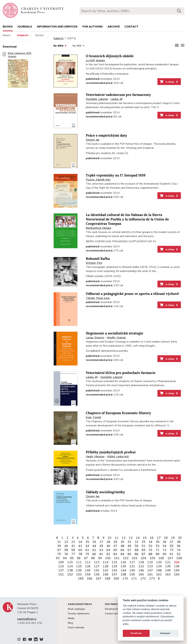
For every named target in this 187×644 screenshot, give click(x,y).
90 (165, 554)
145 (132, 570)
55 (172, 546)
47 (115, 546)
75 (59, 554)
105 (152, 558)
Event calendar (76, 627)
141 (97, 570)
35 (158, 542)
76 (66, 554)
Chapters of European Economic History (118, 413)
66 (122, 550)
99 (100, 558)
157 (114, 574)
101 (117, 558)
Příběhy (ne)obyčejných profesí (111, 452)
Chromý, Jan (93, 140)
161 (150, 574)
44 (94, 546)
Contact (131, 27)
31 (129, 542)
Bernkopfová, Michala (98, 228)
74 (179, 550)
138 (70, 570)
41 (73, 546)
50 (137, 546)
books (8, 27)
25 (87, 542)
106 (161, 558)
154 (88, 574)
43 (87, 546)
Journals (25, 27)
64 (108, 550)
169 (116, 579)
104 (143, 558)
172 (143, 579)
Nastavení (165, 633)
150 (177, 570)
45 (101, 546)
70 (150, 550)
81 (101, 554)
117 (132, 562)
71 (158, 550)
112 (88, 562)
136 (177, 566)
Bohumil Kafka (98, 259)
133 (150, 566)
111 (79, 562)
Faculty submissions (79, 614)
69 (144, 550)
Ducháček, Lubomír (97, 99)
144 (123, 570)
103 (135, 558)
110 (70, 562)
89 (158, 554)
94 (65, 558)
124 (70, 566)
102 (126, 558)
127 (97, 566)
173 (152, 579)
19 (173, 538)
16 (152, 538)
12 (124, 538)
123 (61, 566)
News (7, 35)
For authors (93, 27)
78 (80, 554)
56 (179, 546)
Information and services (57, 27)
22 (66, 542)
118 (141, 562)
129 (114, 566)
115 (114, 562)
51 (144, 546)
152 (70, 574)
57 (59, 550)
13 (131, 538)
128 (106, 566)
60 (80, 550)
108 (179, 558)
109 (61, 562)
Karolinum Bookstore (116, 609)
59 (73, 550)
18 (166, 538)
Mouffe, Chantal (116, 338)
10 (110, 538)
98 (93, 558)
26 (94, 542)
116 (123, 562)
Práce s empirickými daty (106, 135)
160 (141, 574)
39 (59, 546)
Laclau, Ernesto (95, 338)
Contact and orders (115, 614)
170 (125, 579)
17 (159, 538)
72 (165, 550)
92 (179, 554)
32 (137, 542)
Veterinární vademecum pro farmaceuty (118, 95)
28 (108, 542)
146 (141, 570)
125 (79, 566)
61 (87, 550)
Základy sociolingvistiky (105, 492)
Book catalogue (76, 609)
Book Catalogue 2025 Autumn (20, 71)
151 (61, 574)
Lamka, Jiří (117, 99)
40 (66, 546)
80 (94, 554)
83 (115, 554)
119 (150, 562)
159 (132, 574)
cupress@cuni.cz (27, 619)
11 (117, 538)
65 (115, 550)
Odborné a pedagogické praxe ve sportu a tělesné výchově (132, 294)
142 (106, 570)
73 (172, 550)
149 (168, 570)
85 (129, 554)
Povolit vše (136, 633)
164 (177, 574)
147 (150, 570)
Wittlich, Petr (94, 263)
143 (114, 570)
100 (108, 558)
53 (158, 546)
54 (165, 546)
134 (159, 566)
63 (101, 550)
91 (172, 554)
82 (108, 554)
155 (97, 574)
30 (122, 542)
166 (90, 579)
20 (180, 538)
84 (122, 554)
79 (87, 554)
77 (73, 554)
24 (80, 542)
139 (79, 570)
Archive (114, 27)
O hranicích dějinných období (110, 56)
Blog (70, 623)
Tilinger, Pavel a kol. (98, 298)
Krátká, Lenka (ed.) (118, 457)
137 (61, 570)
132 (141, 566)
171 (134, 579)
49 (129, 546)
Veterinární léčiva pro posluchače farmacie (121, 373)
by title (79, 46)
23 (73, 542)
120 (159, 562)
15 (145, 538)
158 (123, 574)
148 (159, 570)
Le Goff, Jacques (95, 60)
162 (159, 574)
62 (94, 550)
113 (97, 562)
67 (129, 550)
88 (150, 554)
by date (60, 46)
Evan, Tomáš (93, 417)
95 (72, 558)
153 (79, 574)
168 (107, 579)
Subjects (23, 35)
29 (115, 542)
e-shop (169, 82)
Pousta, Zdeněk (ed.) (98, 180)
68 (137, 550)
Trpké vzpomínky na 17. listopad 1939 (116, 175)
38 (179, 542)
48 (122, 546)
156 (106, 574)
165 (81, 579)
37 (172, 542)
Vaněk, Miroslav (95, 457)
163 (168, 574)
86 (137, 554)
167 (99, 579)
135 (168, 566)
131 (132, 566)
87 (144, 554)
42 (80, 546)
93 (58, 558)
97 (86, 558)
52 (150, 546)
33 (144, 542)
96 (79, 558)
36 (165, 542)
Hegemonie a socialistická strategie (114, 333)
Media (71, 618)
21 (59, 542)
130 (123, 566)
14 (138, 538)
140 (88, 570)
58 (66, 550)
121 (168, 562)
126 (88, 566)
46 (108, 546)
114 (106, 562)
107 (170, 558)
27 (101, 542)
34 (150, 542)
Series (39, 35)
